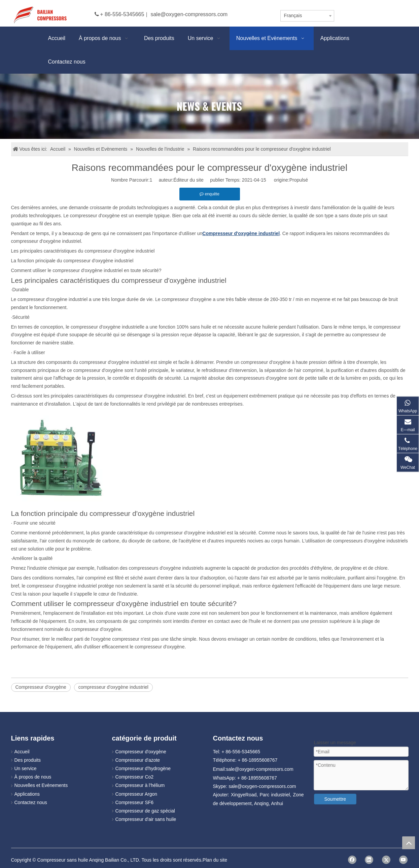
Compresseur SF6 (135, 802)
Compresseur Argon (136, 794)
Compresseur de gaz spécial (145, 811)
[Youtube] (403, 860)
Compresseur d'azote (138, 760)
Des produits (28, 760)
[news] (209, 106)
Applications (27, 794)
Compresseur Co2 (135, 777)
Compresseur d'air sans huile (146, 819)
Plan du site (215, 860)
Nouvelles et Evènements (41, 785)
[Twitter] (386, 860)
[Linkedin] (369, 860)
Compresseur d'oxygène (41, 687)
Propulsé (299, 180)
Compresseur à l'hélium (140, 785)
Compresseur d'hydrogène (143, 768)
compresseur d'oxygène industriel (113, 687)
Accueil (22, 752)
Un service (26, 768)
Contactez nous (31, 802)
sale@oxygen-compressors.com (189, 14)
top (409, 843)
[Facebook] (352, 860)
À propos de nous (33, 777)
